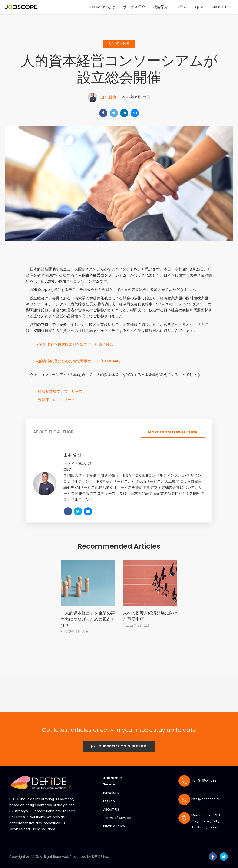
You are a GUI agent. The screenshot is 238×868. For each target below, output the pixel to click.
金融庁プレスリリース (56, 399)
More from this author (173, 431)
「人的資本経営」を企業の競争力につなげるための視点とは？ (88, 618)
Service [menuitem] (109, 783)
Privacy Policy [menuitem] (114, 825)
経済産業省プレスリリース (60, 391)
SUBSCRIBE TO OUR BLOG (119, 745)
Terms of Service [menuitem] (117, 816)
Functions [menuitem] (111, 791)
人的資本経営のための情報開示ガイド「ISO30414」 (79, 360)
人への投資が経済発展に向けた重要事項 (150, 615)
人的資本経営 (119, 43)
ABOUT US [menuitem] (111, 808)
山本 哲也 (108, 96)
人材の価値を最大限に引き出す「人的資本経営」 (76, 343)
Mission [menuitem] (109, 800)
